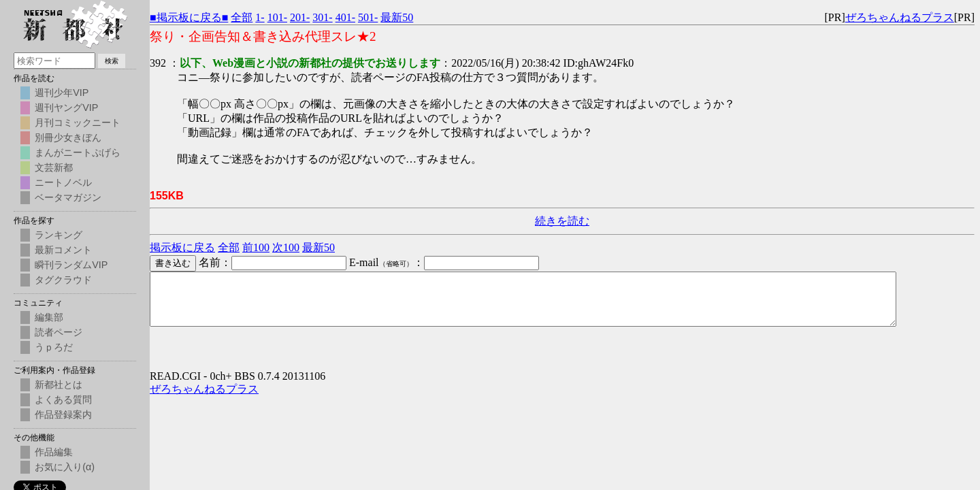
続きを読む (562, 221)
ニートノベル (63, 182)
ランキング (59, 235)
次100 (286, 247)
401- (345, 17)
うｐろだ (54, 347)
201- (300, 17)
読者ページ (59, 332)
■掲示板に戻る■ (189, 17)
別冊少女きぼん (68, 137)
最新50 (397, 17)
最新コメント (63, 250)
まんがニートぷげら (78, 152)
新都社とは (59, 385)
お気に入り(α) (65, 467)
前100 (256, 247)
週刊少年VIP (62, 93)
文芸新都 (54, 167)
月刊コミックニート (78, 122)
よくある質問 (63, 399)
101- (277, 17)
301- (322, 17)
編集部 (49, 317)
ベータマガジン (68, 197)
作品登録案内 (63, 414)
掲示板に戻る (182, 247)
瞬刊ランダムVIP (71, 265)
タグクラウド (63, 280)
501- (368, 17)
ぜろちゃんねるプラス (900, 17)
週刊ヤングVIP (66, 108)
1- (260, 17)
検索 (112, 61)
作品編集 (54, 452)
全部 (242, 17)
